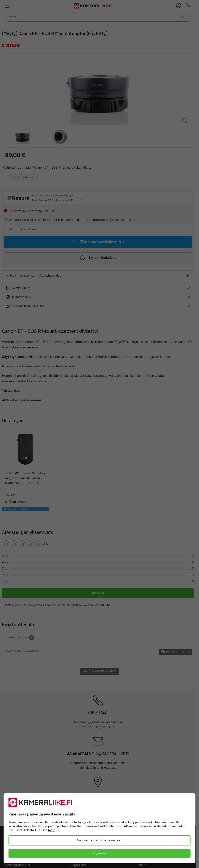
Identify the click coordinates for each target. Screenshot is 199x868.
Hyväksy (99, 853)
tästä (52, 830)
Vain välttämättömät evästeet (99, 840)
